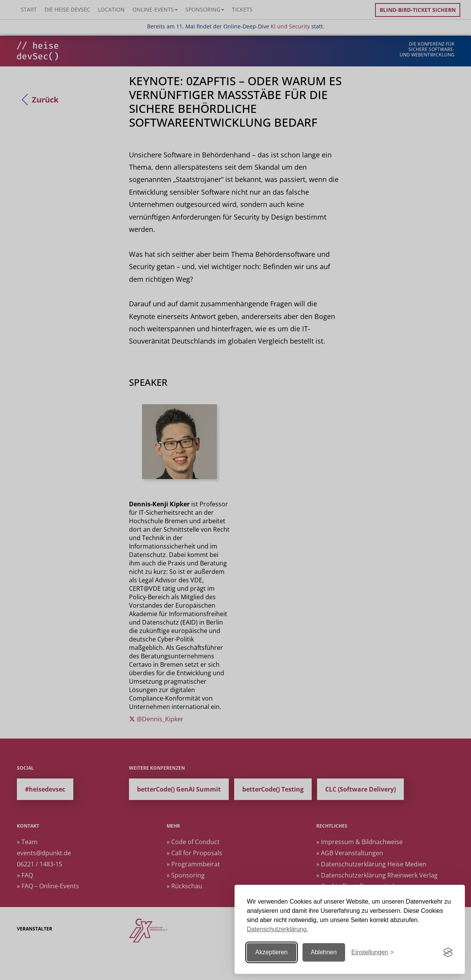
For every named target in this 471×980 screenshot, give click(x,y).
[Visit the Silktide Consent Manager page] (448, 952)
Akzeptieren (272, 952)
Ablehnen (324, 952)
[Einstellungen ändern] (372, 953)
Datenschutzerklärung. (278, 929)
